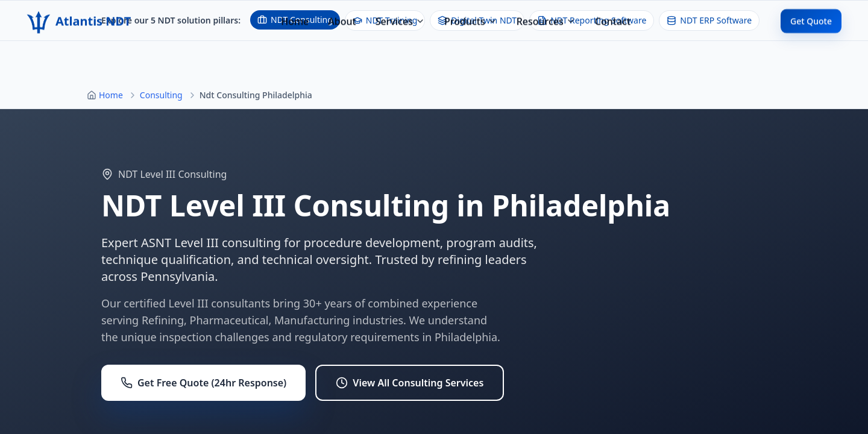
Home (295, 10)
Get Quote (811, 10)
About (342, 10)
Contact (613, 10)
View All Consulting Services (410, 383)
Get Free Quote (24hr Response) (203, 383)
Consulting (161, 95)
